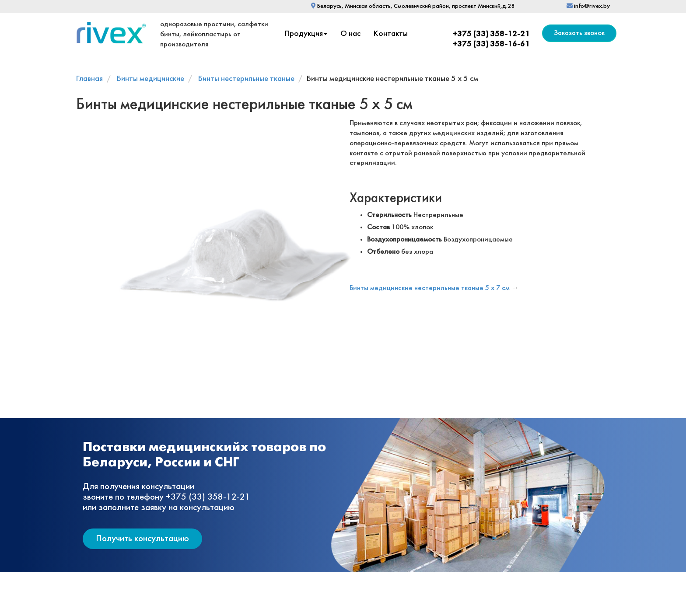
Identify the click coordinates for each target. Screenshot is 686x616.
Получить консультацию (142, 539)
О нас (350, 34)
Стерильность (389, 215)
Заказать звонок (579, 33)
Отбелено (383, 252)
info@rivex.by (588, 6)
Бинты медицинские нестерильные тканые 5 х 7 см (430, 288)
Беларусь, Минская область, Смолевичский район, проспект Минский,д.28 (413, 6)
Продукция (306, 34)
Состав (378, 227)
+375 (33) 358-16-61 (491, 44)
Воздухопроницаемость (404, 240)
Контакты (391, 34)
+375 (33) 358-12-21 (491, 34)
